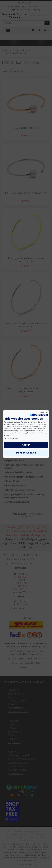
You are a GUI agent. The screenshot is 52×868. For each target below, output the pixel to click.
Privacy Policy (11, 439)
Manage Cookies (26, 453)
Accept (26, 445)
